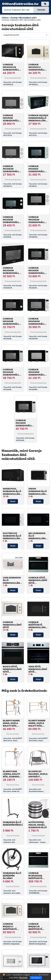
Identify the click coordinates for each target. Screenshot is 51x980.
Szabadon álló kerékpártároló (13, 823)
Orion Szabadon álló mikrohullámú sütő (38, 493)
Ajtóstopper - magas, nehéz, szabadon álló (38, 825)
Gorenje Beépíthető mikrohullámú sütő (38, 626)
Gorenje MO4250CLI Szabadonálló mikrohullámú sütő (38, 70)
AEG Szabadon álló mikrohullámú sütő (38, 537)
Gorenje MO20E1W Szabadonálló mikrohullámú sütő (12, 171)
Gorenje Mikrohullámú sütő (12, 625)
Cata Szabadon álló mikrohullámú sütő (12, 581)
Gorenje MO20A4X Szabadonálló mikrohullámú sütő (12, 375)
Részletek (23, 978)
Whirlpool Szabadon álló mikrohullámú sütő (12, 493)
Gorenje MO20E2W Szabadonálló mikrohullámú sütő (38, 222)
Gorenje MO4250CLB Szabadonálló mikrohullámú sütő (12, 70)
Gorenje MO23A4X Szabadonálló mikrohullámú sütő (25, 426)
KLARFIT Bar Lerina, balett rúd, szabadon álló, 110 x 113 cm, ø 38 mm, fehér (13, 777)
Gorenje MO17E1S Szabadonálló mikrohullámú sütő (38, 119)
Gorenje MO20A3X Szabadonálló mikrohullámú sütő (38, 273)
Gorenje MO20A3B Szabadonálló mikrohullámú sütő (12, 324)
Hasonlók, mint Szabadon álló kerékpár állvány (13, 893)
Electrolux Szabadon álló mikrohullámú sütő (12, 537)
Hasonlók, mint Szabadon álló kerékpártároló (9, 842)
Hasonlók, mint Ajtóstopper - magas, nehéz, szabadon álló (37, 842)
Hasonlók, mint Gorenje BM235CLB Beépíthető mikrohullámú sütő (38, 944)
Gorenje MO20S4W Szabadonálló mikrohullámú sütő (38, 375)
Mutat (13, 501)
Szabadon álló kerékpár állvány (12, 876)
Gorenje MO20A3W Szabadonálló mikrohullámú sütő (12, 273)
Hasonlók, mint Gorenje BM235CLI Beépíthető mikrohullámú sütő (12, 944)
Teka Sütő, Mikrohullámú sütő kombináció (38, 670)
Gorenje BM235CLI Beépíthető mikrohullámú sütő (12, 929)
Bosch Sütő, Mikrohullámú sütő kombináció (12, 670)
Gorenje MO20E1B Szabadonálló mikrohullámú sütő (12, 222)
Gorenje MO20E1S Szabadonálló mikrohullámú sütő (38, 171)
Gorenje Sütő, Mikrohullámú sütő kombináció (38, 581)
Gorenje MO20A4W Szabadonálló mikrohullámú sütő (38, 324)
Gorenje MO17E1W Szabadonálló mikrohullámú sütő (12, 121)
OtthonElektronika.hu (20, 4)
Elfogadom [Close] (36, 978)
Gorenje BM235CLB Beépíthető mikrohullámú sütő (38, 929)
